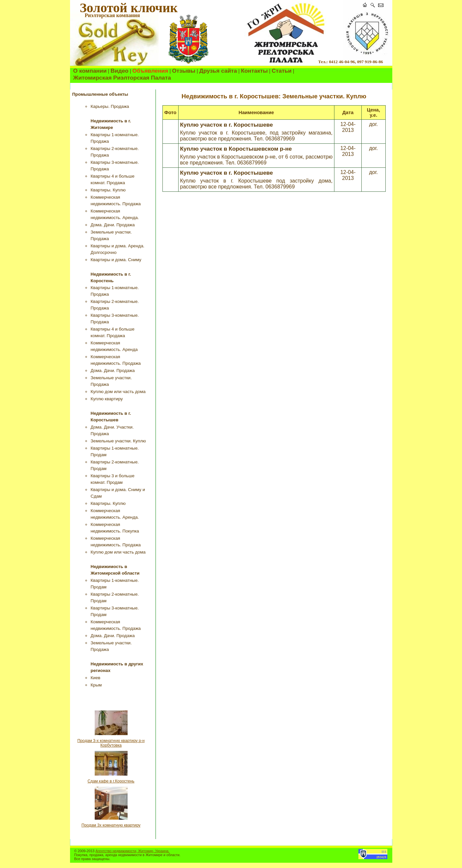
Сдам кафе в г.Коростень (111, 781)
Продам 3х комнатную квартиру (111, 825)
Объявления (150, 71)
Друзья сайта (218, 71)
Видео (119, 71)
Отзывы (184, 71)
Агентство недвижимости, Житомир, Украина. (132, 851)
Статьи (281, 71)
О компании (90, 71)
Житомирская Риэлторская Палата (122, 78)
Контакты (255, 71)
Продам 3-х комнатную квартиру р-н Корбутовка (111, 743)
